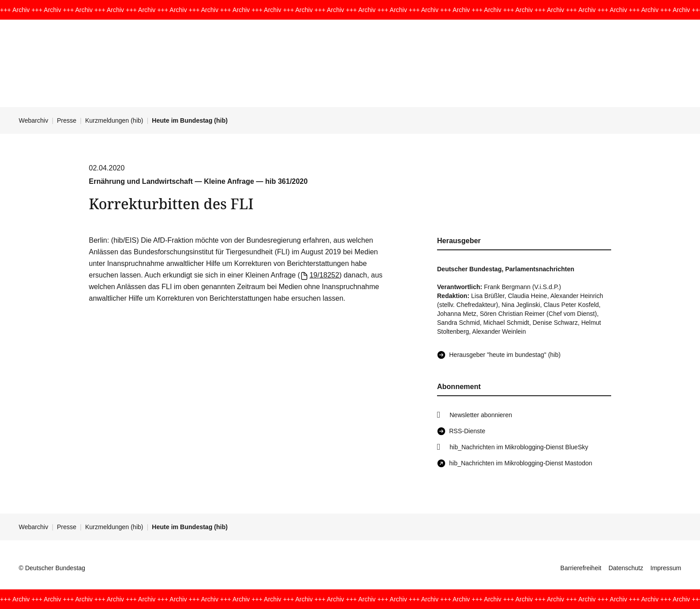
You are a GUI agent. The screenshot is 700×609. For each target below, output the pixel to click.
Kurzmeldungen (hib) (114, 120)
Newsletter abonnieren (481, 415)
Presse (67, 120)
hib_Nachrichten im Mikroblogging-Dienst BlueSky (519, 447)
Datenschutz (626, 568)
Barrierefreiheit (581, 568)
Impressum (666, 568)
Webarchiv (33, 120)
